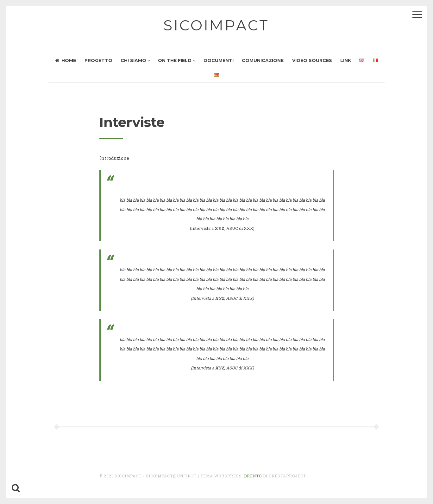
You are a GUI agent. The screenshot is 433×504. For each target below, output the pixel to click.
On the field (175, 60)
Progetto (98, 60)
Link (346, 60)
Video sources (312, 60)
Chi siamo (133, 60)
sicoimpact (216, 25)
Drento (253, 476)
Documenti (219, 60)
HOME (66, 60)
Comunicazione (263, 60)
